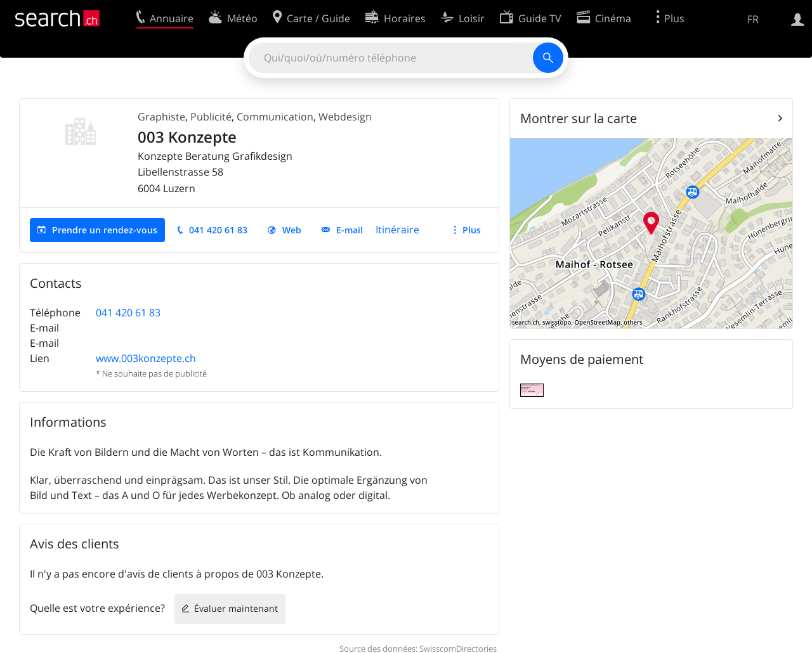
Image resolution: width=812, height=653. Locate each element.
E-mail (350, 230)
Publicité (211, 117)
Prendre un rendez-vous (105, 230)
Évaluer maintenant (236, 608)
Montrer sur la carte (579, 118)
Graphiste (161, 117)
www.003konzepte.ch (146, 358)
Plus (472, 230)
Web (292, 230)
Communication (275, 117)
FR (753, 19)
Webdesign (345, 117)
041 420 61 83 (218, 230)
